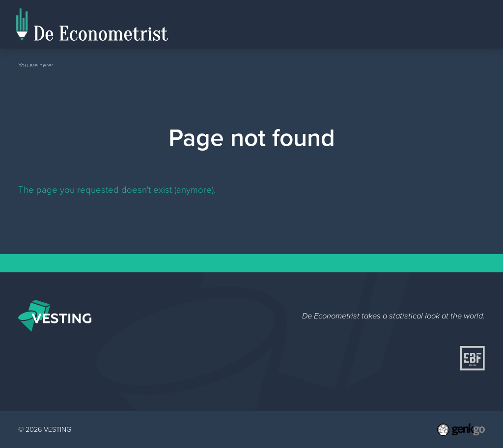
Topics (467, 24)
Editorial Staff (415, 24)
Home (370, 36)
